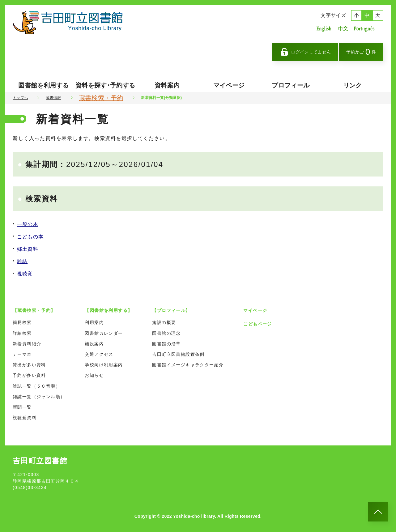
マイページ (229, 85)
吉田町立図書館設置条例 (178, 354)
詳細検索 (22, 333)
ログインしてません (305, 52)
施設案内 (94, 344)
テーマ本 (22, 354)
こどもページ (258, 324)
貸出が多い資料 (29, 365)
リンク (353, 85)
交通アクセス (99, 354)
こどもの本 (30, 237)
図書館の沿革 (166, 344)
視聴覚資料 (25, 418)
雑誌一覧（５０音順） (36, 386)
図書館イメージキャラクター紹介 (188, 365)
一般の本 (28, 224)
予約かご (361, 52)
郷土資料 (28, 249)
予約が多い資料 (29, 375)
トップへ (20, 98)
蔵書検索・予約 (101, 98)
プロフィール (291, 85)
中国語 (343, 29)
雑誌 (22, 261)
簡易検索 (22, 322)
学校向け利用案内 (104, 365)
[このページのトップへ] (378, 512)
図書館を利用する (43, 85)
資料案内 (167, 85)
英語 (324, 29)
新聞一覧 (22, 407)
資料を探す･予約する (105, 85)
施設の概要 (164, 322)
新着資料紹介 (27, 344)
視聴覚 (25, 274)
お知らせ (94, 375)
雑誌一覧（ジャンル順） (39, 397)
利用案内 (94, 322)
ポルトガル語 (366, 29)
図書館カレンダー (104, 333)
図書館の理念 (166, 333)
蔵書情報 (53, 98)
